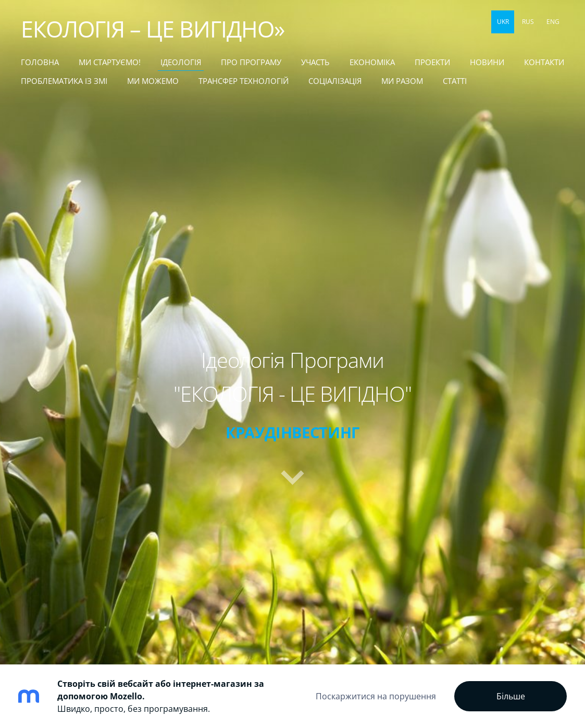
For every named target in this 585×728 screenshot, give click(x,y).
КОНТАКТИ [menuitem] (544, 62)
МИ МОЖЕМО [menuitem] (153, 81)
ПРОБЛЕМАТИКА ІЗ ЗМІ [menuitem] (64, 81)
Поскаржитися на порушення (376, 696)
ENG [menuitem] (553, 22)
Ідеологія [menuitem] (181, 62)
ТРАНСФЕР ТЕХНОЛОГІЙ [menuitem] (244, 81)
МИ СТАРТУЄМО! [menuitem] (110, 62)
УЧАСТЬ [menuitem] (315, 62)
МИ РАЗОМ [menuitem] (402, 81)
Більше (511, 696)
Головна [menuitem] (40, 62)
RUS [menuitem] (528, 22)
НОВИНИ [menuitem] (487, 62)
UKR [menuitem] (503, 22)
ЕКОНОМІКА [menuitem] (372, 62)
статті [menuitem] (455, 81)
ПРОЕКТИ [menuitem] (432, 62)
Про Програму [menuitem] (251, 62)
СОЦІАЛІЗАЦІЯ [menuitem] (335, 81)
